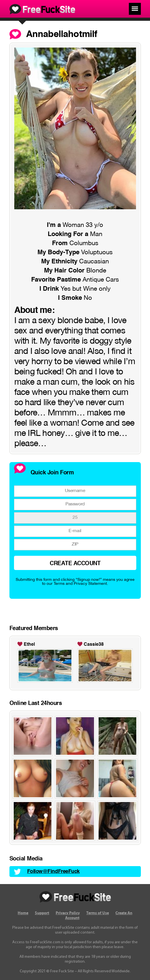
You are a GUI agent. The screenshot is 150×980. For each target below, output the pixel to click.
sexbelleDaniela (97, 645)
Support (42, 913)
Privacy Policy (68, 913)
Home (23, 913)
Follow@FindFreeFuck (53, 872)
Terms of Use (98, 913)
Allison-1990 (37, 645)
